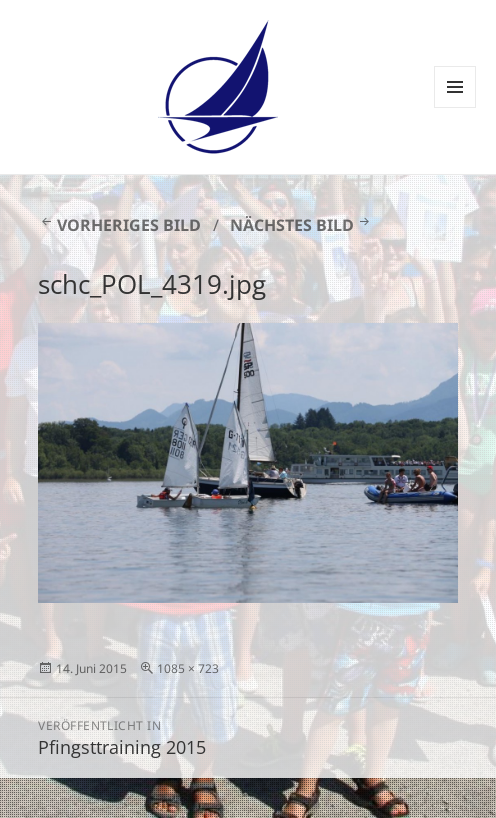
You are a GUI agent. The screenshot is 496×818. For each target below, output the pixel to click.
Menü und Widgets (455, 107)
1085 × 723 (188, 668)
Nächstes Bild (292, 225)
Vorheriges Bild (129, 225)
